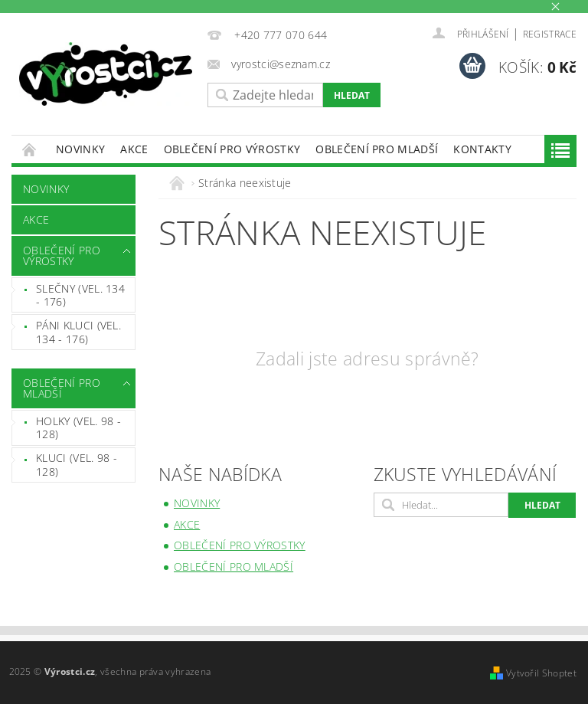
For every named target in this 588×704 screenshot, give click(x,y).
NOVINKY (80, 149)
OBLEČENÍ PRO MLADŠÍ (377, 149)
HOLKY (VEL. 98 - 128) (78, 428)
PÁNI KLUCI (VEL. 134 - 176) (78, 332)
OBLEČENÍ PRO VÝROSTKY (232, 149)
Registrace (550, 34)
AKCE (134, 149)
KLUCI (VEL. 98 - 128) (77, 465)
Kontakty (482, 149)
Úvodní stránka (30, 149)
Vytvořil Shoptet (541, 673)
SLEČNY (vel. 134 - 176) (80, 295)
